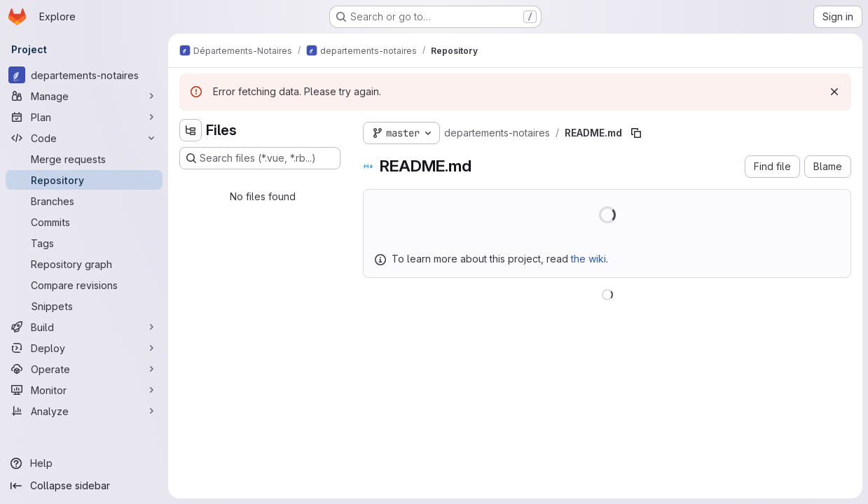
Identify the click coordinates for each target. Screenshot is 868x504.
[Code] (84, 138)
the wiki (588, 259)
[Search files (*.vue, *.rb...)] (260, 158)
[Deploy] (84, 348)
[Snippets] (84, 306)
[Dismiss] (834, 92)
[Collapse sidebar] (84, 486)
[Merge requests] (84, 159)
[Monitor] (84, 390)
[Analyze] (84, 411)
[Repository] (84, 180)
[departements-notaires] (84, 75)
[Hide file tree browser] (191, 130)
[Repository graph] (84, 264)
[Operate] (84, 369)
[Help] (84, 463)
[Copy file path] (636, 133)
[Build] (84, 327)
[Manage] (84, 96)
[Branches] (84, 201)
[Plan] (84, 117)
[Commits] (84, 222)
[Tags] (84, 243)
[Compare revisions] (84, 285)
